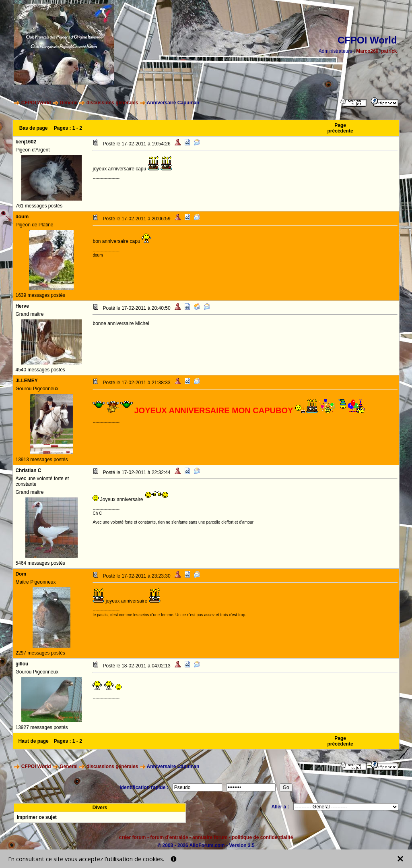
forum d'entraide (169, 837)
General (69, 103)
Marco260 (367, 51)
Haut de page (33, 741)
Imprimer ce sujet (36, 817)
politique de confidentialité (262, 837)
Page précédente (340, 128)
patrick (389, 51)
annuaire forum (210, 837)
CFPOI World (36, 103)
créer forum (133, 837)
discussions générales (112, 103)
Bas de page (34, 128)
